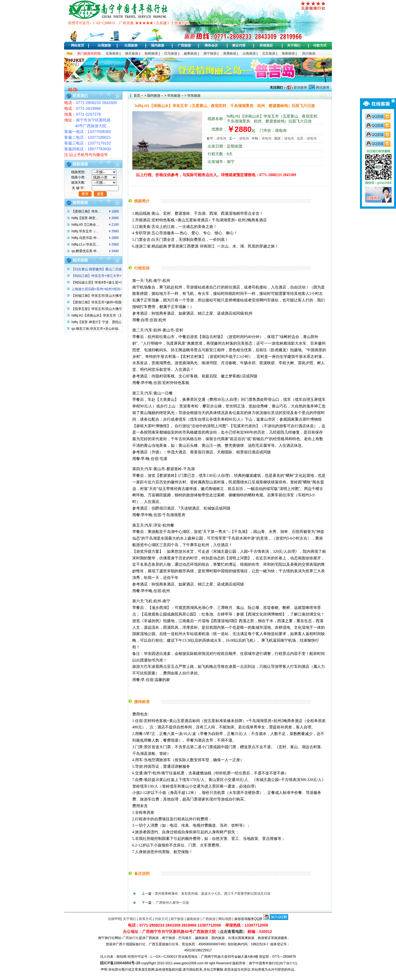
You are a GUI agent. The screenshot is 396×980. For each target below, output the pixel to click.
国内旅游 (158, 45)
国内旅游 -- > (157, 96)
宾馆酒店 (266, 45)
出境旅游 (104, 45)
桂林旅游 (151, 53)
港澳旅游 (230, 53)
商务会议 (211, 45)
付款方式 (320, 45)
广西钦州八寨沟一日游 (172, 903)
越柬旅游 (190, 53)
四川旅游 (309, 53)
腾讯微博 (322, 88)
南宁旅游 (210, 53)
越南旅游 (193, 919)
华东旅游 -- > (176, 96)
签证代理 (239, 45)
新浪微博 (300, 88)
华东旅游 (193, 96)
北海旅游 (112, 53)
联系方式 (145, 919)
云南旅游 (249, 53)
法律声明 (114, 919)
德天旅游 (132, 53)
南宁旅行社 (288, 963)
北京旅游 (269, 53)
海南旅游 (288, 53)
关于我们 (294, 45)
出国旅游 (131, 45)
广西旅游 (184, 45)
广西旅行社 (131, 938)
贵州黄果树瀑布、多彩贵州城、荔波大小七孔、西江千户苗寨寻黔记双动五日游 (213, 894)
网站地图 (225, 919)
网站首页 (78, 45)
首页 (137, 96)
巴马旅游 (171, 53)
